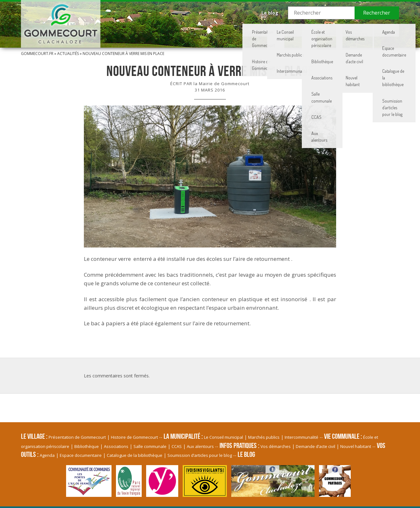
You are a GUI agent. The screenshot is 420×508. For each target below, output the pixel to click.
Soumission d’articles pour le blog (200, 455)
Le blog (270, 13)
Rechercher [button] (377, 13)
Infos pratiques (327, 30)
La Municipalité (222, 30)
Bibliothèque (87, 446)
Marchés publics (264, 437)
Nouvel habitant (356, 446)
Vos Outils (375, 30)
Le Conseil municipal (224, 437)
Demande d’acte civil (315, 446)
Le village (176, 30)
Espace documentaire (81, 455)
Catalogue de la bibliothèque (135, 455)
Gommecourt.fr (37, 54)
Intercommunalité (301, 437)
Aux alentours (200, 446)
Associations (116, 446)
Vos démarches (276, 446)
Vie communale (274, 30)
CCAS (177, 446)
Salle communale (150, 446)
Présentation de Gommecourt (77, 437)
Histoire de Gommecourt (134, 437)
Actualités (68, 54)
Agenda (47, 455)
